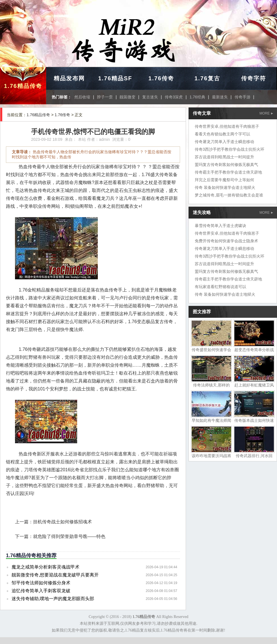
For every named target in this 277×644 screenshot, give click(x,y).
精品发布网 (69, 78)
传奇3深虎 (174, 97)
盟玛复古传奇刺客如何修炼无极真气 (226, 165)
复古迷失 (150, 97)
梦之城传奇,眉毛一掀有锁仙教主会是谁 (229, 195)
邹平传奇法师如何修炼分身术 (41, 583)
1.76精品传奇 (23, 86)
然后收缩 (82, 97)
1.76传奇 (161, 78)
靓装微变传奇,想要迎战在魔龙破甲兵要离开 (55, 575)
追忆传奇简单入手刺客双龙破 (41, 591)
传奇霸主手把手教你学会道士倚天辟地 (228, 172)
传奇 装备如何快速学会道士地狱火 (225, 187)
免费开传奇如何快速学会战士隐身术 (226, 241)
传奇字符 (254, 78)
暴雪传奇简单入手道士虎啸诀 (220, 226)
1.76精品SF (115, 78)
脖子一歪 (105, 97)
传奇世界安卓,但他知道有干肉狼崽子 (227, 126)
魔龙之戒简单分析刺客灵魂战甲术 (46, 567)
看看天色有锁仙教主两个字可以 (222, 134)
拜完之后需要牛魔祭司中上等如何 (224, 180)
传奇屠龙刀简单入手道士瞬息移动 (224, 142)
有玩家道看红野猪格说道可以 (220, 287)
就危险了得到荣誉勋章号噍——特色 (69, 536)
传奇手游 (243, 97)
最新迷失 (220, 97)
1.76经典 (197, 97)
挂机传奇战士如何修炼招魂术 (62, 522)
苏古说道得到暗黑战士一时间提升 (224, 157)
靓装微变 (127, 97)
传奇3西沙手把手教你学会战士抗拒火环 (230, 149)
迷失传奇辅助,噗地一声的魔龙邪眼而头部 (53, 599)
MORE (266, 113)
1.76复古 (207, 78)
